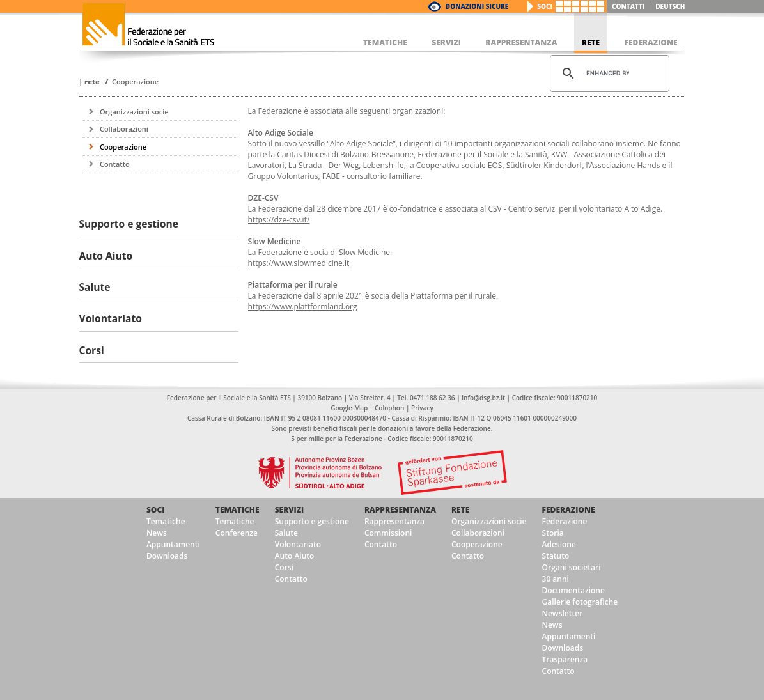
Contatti (628, 6)
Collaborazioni (124, 129)
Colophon (389, 408)
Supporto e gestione (312, 521)
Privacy (422, 408)
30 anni (556, 579)
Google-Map (349, 408)
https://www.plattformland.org (303, 307)
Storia (553, 533)
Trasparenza (565, 659)
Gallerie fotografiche (580, 602)
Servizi (290, 510)
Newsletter (563, 613)
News (157, 533)
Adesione (559, 544)
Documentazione (573, 590)
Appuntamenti (173, 544)
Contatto (115, 164)
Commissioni (388, 533)
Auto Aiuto (295, 556)
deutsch (670, 6)
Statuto (556, 556)
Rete (92, 82)
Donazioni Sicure (477, 6)
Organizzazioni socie (134, 112)
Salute (286, 533)
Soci (545, 6)
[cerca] (608, 74)
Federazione (569, 510)
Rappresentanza (400, 510)
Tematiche (166, 521)
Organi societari (572, 567)
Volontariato (298, 544)
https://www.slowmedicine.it (299, 263)
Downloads (167, 556)
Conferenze (237, 533)
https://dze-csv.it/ (279, 220)
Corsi (284, 567)
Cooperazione (135, 82)
